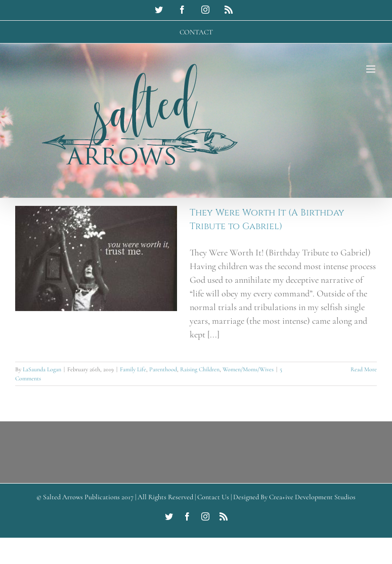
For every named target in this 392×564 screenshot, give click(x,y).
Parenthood (163, 369)
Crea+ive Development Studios (312, 497)
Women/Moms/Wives (248, 369)
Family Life (133, 369)
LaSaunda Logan (42, 369)
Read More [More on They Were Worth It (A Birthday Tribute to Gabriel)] (364, 369)
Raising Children (200, 369)
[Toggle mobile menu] (372, 69)
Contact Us (213, 497)
